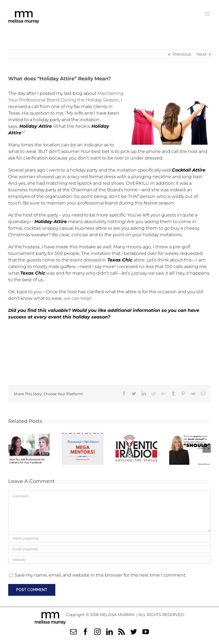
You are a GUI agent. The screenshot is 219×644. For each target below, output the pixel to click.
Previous (182, 54)
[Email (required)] (109, 549)
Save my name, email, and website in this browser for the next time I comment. (100, 575)
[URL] (109, 560)
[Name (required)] (109, 538)
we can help (77, 298)
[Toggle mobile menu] (208, 14)
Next (201, 54)
